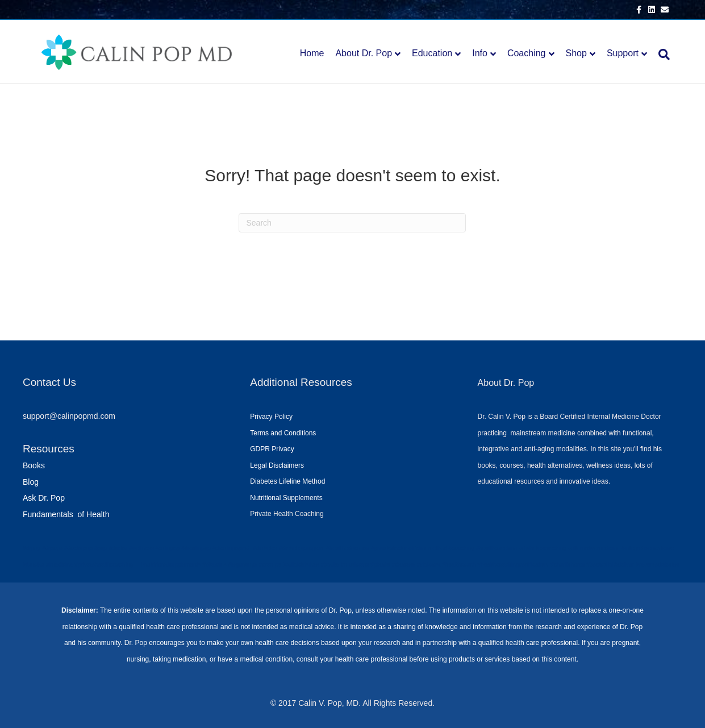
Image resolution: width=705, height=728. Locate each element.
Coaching (527, 53)
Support (623, 53)
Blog (31, 482)
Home (312, 53)
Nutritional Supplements (286, 498)
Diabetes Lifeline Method (287, 481)
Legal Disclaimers (277, 465)
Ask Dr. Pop (44, 498)
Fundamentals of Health (66, 514)
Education (432, 53)
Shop (576, 53)
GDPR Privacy (272, 449)
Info (480, 53)
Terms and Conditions (283, 433)
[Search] (661, 55)
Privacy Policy (271, 417)
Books (34, 465)
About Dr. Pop (364, 53)
